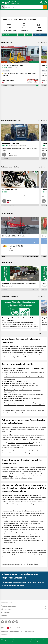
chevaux (42, 435)
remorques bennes (17, 383)
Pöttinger (32, 474)
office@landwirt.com (33, 564)
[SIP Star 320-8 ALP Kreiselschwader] (20, 237)
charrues (27, 381)
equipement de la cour (14, 445)
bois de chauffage (7, 431)
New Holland (11, 474)
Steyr (40, 469)
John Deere (34, 368)
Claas (11, 370)
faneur (33, 373)
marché (31, 353)
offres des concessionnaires (10, 35)
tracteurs (11, 429)
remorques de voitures (29, 383)
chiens (9, 437)
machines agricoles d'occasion (21, 348)
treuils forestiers (27, 377)
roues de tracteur (23, 388)
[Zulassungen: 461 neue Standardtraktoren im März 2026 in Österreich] (20, 315)
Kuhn (23, 474)
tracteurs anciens (18, 370)
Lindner (11, 472)
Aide (4, 628)
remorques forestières (38, 377)
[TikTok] (13, 622)
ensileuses (20, 396)
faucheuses (21, 373)
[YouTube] (2, 622)
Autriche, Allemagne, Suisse (17, 499)
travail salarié (22, 439)
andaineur (27, 373)
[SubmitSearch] (45, 7)
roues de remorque (34, 388)
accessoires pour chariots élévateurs (35, 405)
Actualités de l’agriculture (9, 296)
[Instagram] (6, 622)
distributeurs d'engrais (26, 390)
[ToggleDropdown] (24, 603)
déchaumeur (20, 381)
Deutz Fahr (18, 474)
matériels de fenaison (20, 429)
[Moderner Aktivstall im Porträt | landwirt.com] (20, 278)
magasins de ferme (32, 429)
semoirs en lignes (33, 385)
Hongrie (31, 499)
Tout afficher (42, 42)
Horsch (11, 476)
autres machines (18, 447)
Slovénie (36, 499)
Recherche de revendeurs (40, 35)
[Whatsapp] (17, 622)
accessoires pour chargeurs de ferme (14, 405)
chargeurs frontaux (17, 403)
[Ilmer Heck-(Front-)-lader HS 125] (20, 66)
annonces (21, 35)
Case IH (16, 472)
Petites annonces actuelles (10, 167)
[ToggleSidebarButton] (3, 3)
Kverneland (38, 474)
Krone (27, 474)
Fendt (39, 368)
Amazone (4, 476)
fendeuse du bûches (9, 379)
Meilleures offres (7, 42)
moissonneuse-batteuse (28, 394)
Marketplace (28, 35)
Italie (27, 499)
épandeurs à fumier (9, 392)
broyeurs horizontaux (22, 385)
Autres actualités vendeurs (39, 334)
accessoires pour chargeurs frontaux (33, 403)
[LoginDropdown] (45, 3)
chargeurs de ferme (28, 398)
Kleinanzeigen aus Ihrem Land (11, 120)
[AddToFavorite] (37, 48)
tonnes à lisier (36, 390)
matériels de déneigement (17, 401)
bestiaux (36, 435)
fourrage (40, 429)
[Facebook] (10, 622)
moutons (4, 437)
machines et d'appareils (33, 467)
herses (15, 381)
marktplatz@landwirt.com (38, 642)
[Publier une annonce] (42, 3)
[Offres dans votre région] (3, 7)
